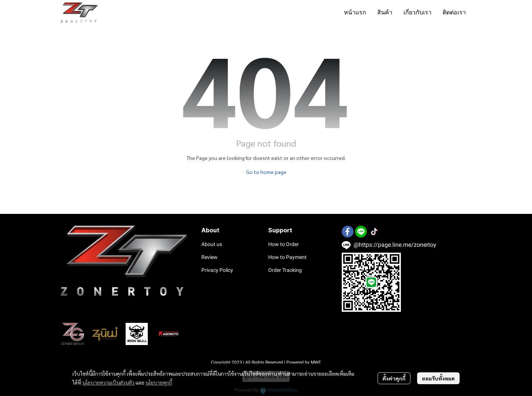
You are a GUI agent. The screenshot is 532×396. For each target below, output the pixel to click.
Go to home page (266, 172)
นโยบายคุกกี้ (159, 382)
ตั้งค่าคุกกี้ (394, 378)
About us (212, 244)
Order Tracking (285, 270)
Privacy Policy (217, 270)
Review (209, 257)
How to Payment (287, 257)
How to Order (284, 244)
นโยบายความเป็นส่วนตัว (108, 382)
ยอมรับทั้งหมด (438, 378)
